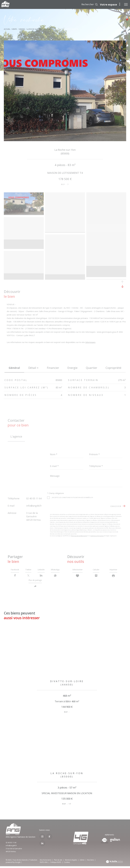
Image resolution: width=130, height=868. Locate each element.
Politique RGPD (56, 864)
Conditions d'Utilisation (97, 536)
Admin (82, 862)
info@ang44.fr (34, 506)
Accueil (7, 29)
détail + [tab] (33, 368)
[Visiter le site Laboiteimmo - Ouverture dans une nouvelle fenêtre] (114, 864)
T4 (53, 29)
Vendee (22, 29)
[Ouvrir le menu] (126, 4)
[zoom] (24, 194)
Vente (15, 29)
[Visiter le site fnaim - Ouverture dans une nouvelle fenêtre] (104, 842)
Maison (47, 29)
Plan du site (58, 862)
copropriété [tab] (113, 368)
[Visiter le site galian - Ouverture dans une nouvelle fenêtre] (115, 842)
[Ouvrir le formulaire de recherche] (90, 4)
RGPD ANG (44, 864)
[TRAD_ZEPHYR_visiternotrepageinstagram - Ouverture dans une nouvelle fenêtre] (42, 838)
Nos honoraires (46, 862)
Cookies (67, 864)
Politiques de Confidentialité (79, 536)
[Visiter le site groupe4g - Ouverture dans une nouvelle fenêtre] (13, 836)
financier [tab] (53, 368)
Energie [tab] (72, 368)
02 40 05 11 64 (34, 498)
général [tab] (14, 368)
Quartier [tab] (92, 368)
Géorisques (90, 342)
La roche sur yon (34, 29)
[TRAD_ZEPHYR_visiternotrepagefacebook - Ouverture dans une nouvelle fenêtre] (49, 838)
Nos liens (91, 862)
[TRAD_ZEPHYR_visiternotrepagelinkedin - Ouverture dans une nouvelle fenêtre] (42, 845)
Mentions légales (71, 862)
